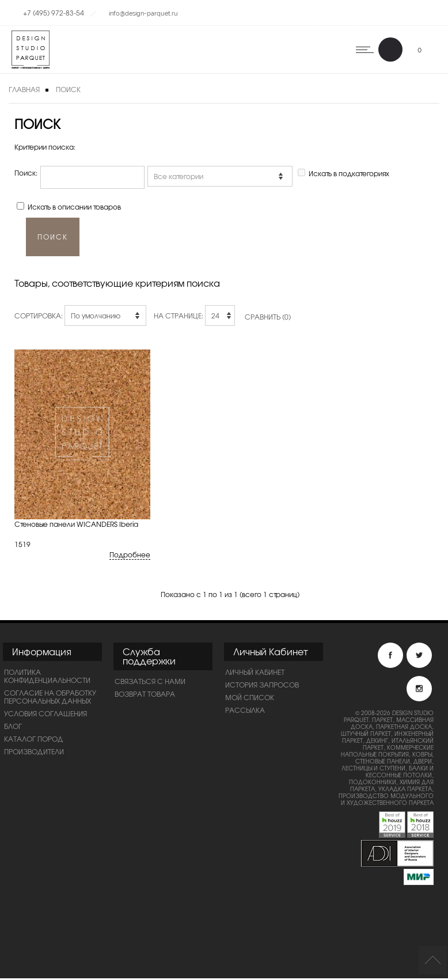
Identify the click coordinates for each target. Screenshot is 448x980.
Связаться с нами (150, 683)
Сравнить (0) (268, 318)
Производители (34, 753)
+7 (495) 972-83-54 (54, 13)
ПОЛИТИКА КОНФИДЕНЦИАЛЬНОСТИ (47, 678)
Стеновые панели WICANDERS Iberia (76, 526)
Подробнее (130, 557)
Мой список (250, 699)
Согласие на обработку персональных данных (50, 698)
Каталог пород (34, 740)
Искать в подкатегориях (349, 173)
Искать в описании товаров (74, 207)
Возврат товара (145, 696)
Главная (24, 89)
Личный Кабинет (255, 674)
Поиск (68, 89)
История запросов (262, 686)
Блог (13, 728)
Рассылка (245, 712)
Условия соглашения (45, 715)
